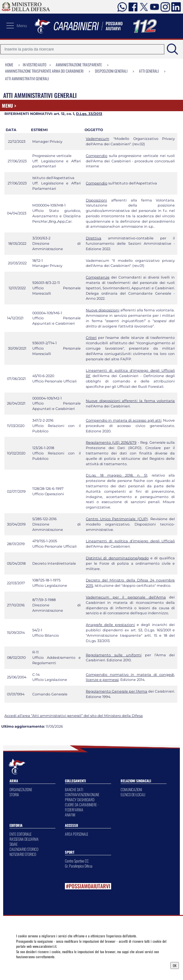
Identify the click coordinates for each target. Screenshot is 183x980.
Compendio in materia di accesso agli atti (124, 420)
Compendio (97, 156)
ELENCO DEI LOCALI (133, 794)
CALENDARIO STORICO (24, 849)
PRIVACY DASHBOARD (80, 800)
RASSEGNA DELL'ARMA (24, 839)
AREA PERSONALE (77, 834)
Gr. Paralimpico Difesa (79, 866)
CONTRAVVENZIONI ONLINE (82, 794)
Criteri (91, 338)
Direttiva (94, 238)
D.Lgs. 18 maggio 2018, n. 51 (117, 475)
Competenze (98, 277)
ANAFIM (70, 815)
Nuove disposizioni (103, 310)
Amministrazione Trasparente (79, 65)
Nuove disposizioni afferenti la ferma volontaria (130, 401)
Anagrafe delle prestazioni (110, 625)
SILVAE (14, 844)
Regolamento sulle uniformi (114, 655)
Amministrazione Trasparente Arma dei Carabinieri (44, 71)
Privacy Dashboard (33, 965)
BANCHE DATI (74, 789)
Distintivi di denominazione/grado (117, 558)
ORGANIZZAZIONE (21, 789)
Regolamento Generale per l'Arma (117, 691)
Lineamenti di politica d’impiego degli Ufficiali (130, 541)
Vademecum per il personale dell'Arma (126, 597)
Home (9, 65)
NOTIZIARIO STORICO (23, 854)
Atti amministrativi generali (27, 78)
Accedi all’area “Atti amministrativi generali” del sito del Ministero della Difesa (74, 716)
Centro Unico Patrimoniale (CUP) (117, 519)
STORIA (14, 794)
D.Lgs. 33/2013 (89, 114)
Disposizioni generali (111, 71)
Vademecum (98, 139)
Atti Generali (149, 71)
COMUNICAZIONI (131, 789)
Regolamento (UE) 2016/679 (111, 442)
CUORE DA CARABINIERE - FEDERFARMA (82, 807)
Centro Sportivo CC (77, 861)
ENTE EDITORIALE (21, 834)
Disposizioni (96, 200)
